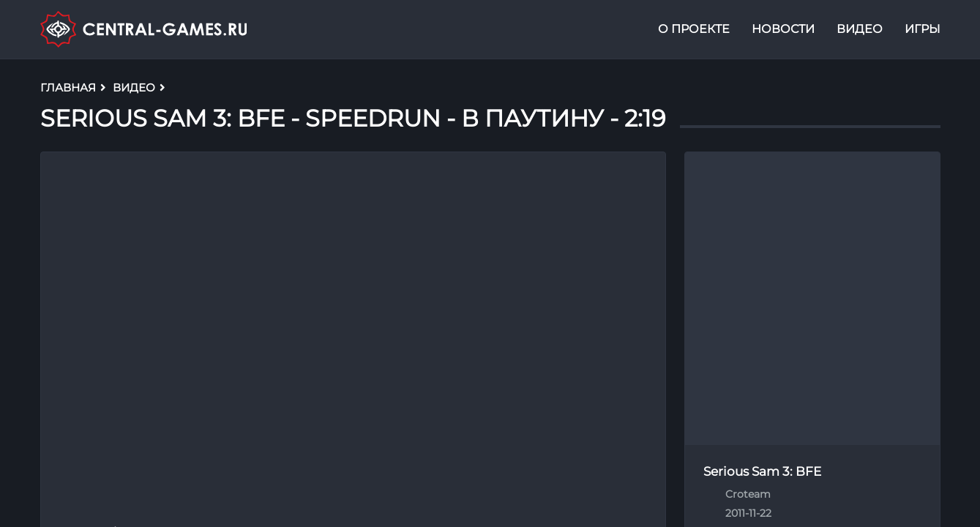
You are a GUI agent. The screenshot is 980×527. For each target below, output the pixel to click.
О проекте (694, 32)
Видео (860, 32)
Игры (923, 32)
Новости (783, 32)
